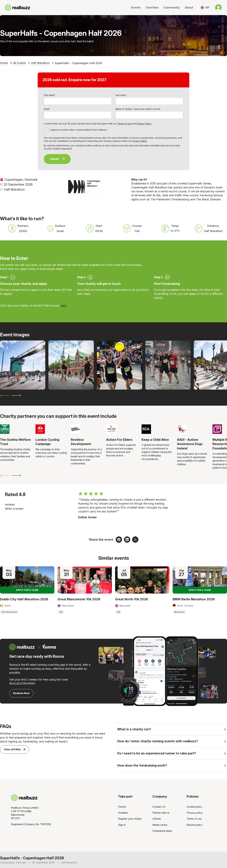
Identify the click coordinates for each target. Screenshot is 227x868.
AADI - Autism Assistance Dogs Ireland (190, 444)
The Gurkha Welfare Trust (15, 442)
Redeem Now (21, 693)
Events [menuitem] (122, 807)
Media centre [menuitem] (160, 825)
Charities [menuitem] (123, 813)
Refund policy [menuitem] (195, 825)
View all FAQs (15, 749)
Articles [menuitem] (157, 819)
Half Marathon (40, 63)
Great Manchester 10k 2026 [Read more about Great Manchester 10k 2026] (79, 599)
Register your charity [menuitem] (130, 819)
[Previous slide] (5, 395)
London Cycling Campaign (47, 442)
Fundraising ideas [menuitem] (162, 831)
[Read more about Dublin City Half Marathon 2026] (27, 580)
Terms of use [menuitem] (194, 819)
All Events (19, 63)
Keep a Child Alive (155, 440)
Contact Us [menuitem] (159, 807)
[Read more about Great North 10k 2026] (142, 580)
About (189, 7)
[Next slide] (16, 395)
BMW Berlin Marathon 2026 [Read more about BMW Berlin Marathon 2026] (194, 599)
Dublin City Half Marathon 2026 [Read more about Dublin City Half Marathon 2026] (24, 599)
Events (136, 7)
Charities (152, 7)
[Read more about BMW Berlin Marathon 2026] (200, 580)
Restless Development (81, 442)
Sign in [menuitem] (122, 825)
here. (64, 306)
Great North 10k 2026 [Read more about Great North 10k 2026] (132, 599)
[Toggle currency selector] (205, 7)
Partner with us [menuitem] (161, 813)
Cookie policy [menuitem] (194, 807)
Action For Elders (119, 440)
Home (4, 63)
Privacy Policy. (144, 124)
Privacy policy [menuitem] (195, 813)
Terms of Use (124, 124)
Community (172, 7)
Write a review (14, 509)
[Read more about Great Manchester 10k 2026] (85, 580)
